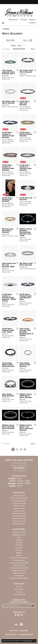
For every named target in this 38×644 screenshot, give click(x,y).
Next (32, 49)
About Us (19, 587)
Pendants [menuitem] (19, 542)
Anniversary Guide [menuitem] (19, 521)
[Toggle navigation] (3, 23)
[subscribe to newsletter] (33, 606)
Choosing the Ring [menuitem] (19, 503)
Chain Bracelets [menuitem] (19, 576)
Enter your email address (19, 602)
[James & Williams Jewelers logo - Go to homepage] (19, 13)
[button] (13, 20)
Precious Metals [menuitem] (19, 511)
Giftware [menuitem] (19, 555)
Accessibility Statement (26, 634)
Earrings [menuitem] (19, 550)
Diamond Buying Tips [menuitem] (19, 501)
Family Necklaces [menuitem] (19, 560)
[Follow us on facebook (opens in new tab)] (16, 615)
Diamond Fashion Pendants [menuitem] (19, 568)
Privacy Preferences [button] (19, 594)
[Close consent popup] (35, 641)
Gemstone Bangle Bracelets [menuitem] (19, 578)
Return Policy (14, 631)
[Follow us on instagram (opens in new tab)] (19, 615)
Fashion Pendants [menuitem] (19, 565)
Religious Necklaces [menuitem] (19, 570)
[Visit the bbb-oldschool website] (16, 624)
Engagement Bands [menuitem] (19, 535)
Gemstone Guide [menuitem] (19, 508)
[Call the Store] (19, 468)
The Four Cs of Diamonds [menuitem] (19, 498)
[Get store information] (19, 471)
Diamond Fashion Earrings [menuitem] (19, 558)
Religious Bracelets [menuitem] (19, 573)
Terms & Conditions (11, 634)
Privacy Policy (19, 589)
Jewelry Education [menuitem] (19, 496)
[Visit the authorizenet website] (21, 624)
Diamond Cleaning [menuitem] (19, 516)
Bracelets (6, 29)
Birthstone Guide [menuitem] (19, 506)
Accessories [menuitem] (19, 548)
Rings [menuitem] (19, 537)
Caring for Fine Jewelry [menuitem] (19, 513)
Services (19, 592)
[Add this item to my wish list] (17, 70)
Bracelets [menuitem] (19, 545)
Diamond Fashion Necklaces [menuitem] (19, 563)
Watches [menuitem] (19, 553)
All (25, 449)
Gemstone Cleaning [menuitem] (19, 519)
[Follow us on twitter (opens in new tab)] (22, 615)
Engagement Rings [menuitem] (19, 532)
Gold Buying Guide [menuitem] (19, 524)
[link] (24, 20)
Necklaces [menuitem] (19, 540)
